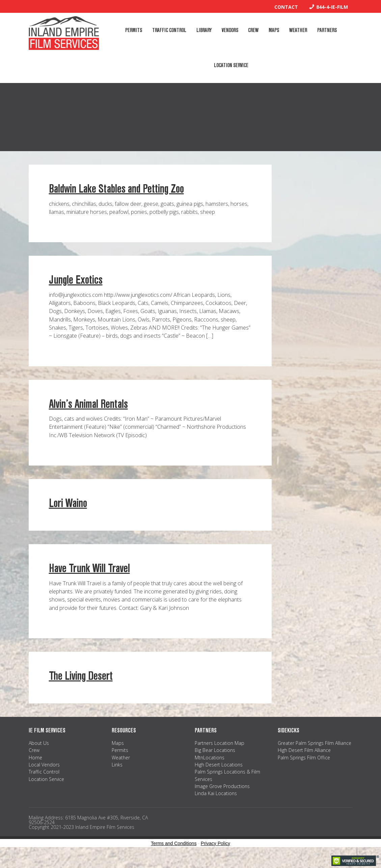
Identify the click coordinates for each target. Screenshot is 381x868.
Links (117, 776)
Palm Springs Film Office (304, 769)
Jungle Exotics (76, 291)
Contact (286, 7)
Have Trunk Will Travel (89, 580)
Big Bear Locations (215, 762)
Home (35, 769)
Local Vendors (44, 776)
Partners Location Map (220, 754)
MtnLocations (210, 769)
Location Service (46, 790)
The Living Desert (81, 687)
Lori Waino (68, 515)
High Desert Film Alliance (304, 762)
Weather (121, 769)
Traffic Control (44, 783)
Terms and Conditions (174, 855)
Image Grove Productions (222, 798)
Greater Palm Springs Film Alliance (315, 754)
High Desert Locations (219, 776)
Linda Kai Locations (216, 805)
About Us (39, 754)
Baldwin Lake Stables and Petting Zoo (116, 200)
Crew (34, 762)
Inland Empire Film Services (64, 33)
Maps (118, 754)
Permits (120, 762)
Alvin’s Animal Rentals (88, 415)
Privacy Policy (215, 855)
